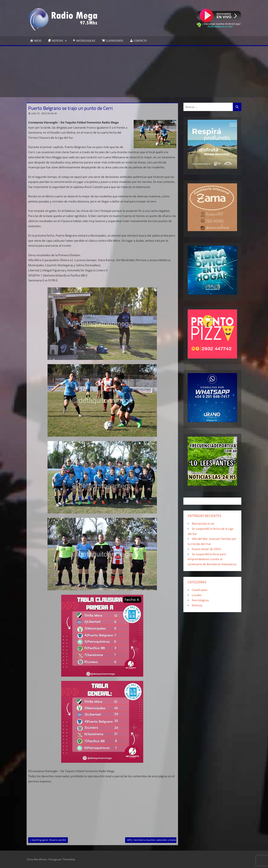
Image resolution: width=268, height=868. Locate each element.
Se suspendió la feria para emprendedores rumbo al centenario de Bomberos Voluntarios (212, 559)
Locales (197, 595)
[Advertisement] (134, 72)
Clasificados (200, 590)
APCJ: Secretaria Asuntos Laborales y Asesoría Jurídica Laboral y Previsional (170, 840)
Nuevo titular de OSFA (206, 549)
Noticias (197, 605)
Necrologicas (200, 600)
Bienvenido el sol (203, 524)
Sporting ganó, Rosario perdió (49, 840)
